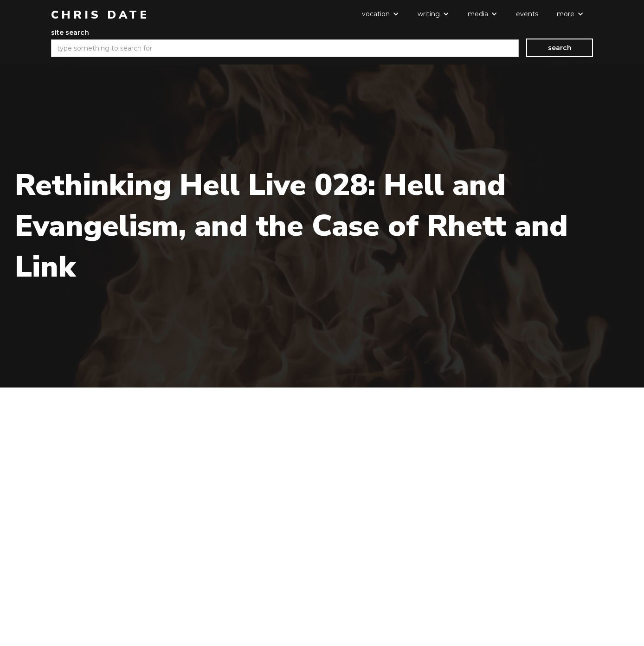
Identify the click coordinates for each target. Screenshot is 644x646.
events (527, 14)
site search (70, 32)
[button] (380, 14)
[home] (100, 15)
